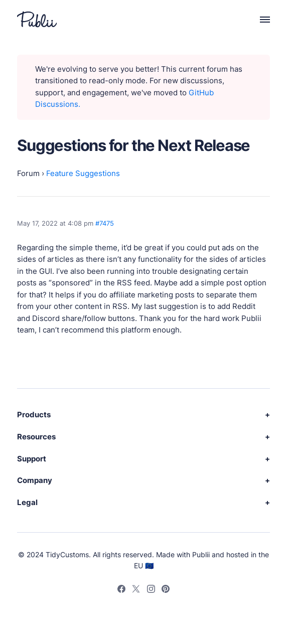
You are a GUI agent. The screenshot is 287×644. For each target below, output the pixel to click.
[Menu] (259, 19)
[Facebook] (121, 590)
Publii (201, 554)
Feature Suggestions (83, 174)
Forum (28, 174)
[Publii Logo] (37, 19)
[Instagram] (151, 590)
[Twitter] (136, 590)
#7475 (105, 223)
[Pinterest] (166, 590)
